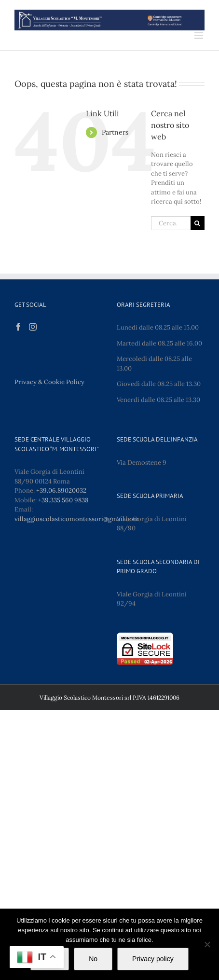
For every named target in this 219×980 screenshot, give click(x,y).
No (93, 959)
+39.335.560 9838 (63, 500)
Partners (115, 132)
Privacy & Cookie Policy (49, 382)
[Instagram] (33, 327)
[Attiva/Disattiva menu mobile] (199, 35)
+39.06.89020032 (61, 490)
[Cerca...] (171, 223)
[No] (207, 944)
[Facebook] (18, 327)
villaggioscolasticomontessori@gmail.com (77, 519)
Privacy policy (153, 959)
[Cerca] (198, 223)
